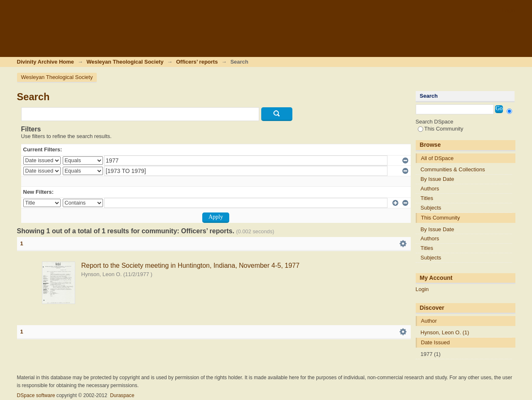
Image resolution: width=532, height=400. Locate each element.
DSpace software (36, 395)
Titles (427, 198)
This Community (441, 129)
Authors (430, 189)
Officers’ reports (197, 62)
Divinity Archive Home (46, 62)
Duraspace (122, 395)
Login (509, 10)
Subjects (431, 208)
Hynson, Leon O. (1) (445, 332)
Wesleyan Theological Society (125, 62)
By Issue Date (438, 179)
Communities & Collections (453, 169)
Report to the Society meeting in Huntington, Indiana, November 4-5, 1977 (191, 265)
